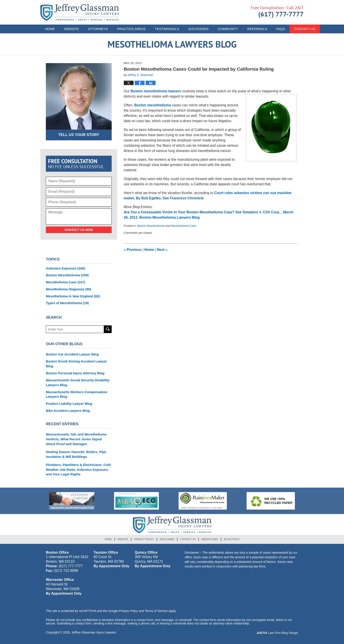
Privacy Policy (144, 539)
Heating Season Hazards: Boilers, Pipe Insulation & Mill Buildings (76, 454)
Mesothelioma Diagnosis (69, 289)
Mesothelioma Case (184, 226)
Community (228, 29)
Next (162, 250)
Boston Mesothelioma (151, 226)
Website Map (210, 539)
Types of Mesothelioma (67, 303)
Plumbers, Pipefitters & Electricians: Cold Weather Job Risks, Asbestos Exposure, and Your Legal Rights (78, 470)
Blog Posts (232, 539)
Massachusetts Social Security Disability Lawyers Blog (78, 383)
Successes (198, 29)
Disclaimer (167, 539)
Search (108, 329)
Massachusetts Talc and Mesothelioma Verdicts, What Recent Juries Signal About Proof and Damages (76, 439)
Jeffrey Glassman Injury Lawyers (94, 632)
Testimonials (167, 29)
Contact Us (188, 539)
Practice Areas (131, 29)
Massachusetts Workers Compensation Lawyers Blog (77, 394)
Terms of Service (156, 611)
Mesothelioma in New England (73, 296)
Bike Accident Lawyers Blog (68, 411)
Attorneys (98, 29)
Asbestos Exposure (65, 268)
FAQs (281, 29)
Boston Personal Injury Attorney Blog (75, 373)
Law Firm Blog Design (277, 633)
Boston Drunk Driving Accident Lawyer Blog (76, 364)
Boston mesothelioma (153, 105)
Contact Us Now (79, 230)
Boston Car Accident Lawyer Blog (72, 354)
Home (50, 29)
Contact (305, 29)
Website (72, 29)
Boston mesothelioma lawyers (156, 91)
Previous (133, 250)
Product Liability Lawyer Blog (69, 404)
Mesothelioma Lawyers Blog (80, 12)
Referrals (257, 29)
